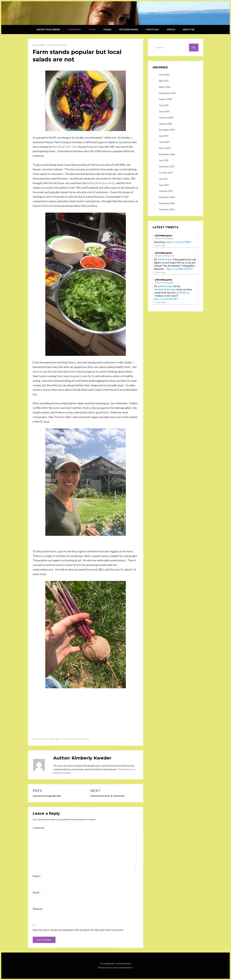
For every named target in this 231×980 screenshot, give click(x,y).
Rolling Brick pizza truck (101, 183)
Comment (39, 828)
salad (86, 739)
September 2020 (167, 93)
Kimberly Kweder (58, 45)
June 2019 (164, 142)
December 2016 (167, 197)
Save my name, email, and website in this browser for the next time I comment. (78, 930)
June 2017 (164, 185)
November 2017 (167, 166)
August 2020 (165, 99)
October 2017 (166, 173)
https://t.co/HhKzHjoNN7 (180, 269)
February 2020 (166, 118)
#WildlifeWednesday (165, 289)
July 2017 (164, 179)
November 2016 (167, 203)
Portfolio (153, 29)
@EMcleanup (165, 259)
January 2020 (166, 124)
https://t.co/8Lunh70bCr (166, 299)
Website (38, 909)
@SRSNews (183, 293)
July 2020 (164, 105)
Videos (171, 29)
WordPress (128, 968)
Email (37, 892)
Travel (107, 29)
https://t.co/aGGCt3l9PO (179, 242)
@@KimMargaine (164, 238)
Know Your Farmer (48, 29)
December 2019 (167, 130)
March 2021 (165, 87)
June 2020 (164, 111)
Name (37, 876)
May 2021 (164, 81)
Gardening (75, 29)
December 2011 (167, 209)
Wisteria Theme (105, 968)
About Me (189, 29)
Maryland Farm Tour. (65, 147)
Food (92, 29)
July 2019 (164, 136)
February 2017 (166, 191)
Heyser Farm (76, 739)
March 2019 (165, 148)
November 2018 (167, 154)
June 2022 (164, 75)
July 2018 (164, 160)
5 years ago (160, 245)
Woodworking (129, 29)
